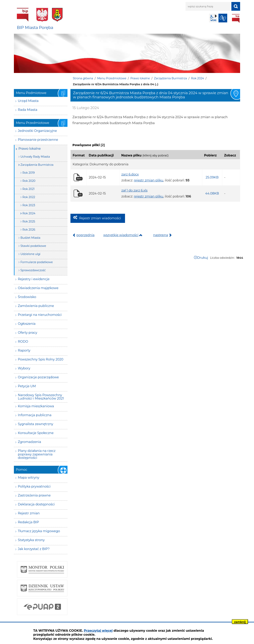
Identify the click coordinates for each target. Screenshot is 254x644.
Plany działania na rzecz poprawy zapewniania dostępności (37, 454)
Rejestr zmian (29, 513)
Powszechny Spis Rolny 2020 (41, 359)
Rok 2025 (29, 221)
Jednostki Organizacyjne (37, 131)
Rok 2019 (29, 173)
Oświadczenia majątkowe (38, 288)
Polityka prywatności (34, 486)
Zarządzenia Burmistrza (170, 78)
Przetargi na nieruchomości (40, 315)
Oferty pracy (27, 333)
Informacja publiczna (35, 415)
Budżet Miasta (30, 238)
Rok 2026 (29, 230)
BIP (236, 18)
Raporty (24, 350)
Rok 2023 (29, 205)
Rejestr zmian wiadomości (100, 218)
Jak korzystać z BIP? (34, 549)
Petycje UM (27, 386)
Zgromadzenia (29, 442)
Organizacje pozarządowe (38, 377)
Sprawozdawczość (33, 270)
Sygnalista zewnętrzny (36, 424)
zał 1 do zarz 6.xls (135, 190)
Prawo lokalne (140, 78)
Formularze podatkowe (37, 262)
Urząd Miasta (28, 101)
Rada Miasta (28, 110)
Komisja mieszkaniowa (36, 406)
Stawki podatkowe (33, 246)
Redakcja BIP (28, 522)
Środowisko (27, 297)
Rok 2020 (29, 181)
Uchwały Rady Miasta (35, 157)
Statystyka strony (31, 540)
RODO (23, 342)
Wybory (24, 368)
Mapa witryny (29, 478)
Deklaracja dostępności (36, 504)
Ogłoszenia (27, 324)
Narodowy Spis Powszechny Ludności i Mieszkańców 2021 (41, 397)
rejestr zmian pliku (148, 180)
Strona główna (83, 78)
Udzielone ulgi (30, 254)
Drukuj (203, 258)
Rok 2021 (28, 189)
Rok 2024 (198, 78)
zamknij (240, 622)
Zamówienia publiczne (36, 306)
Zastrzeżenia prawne (34, 495)
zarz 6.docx (130, 174)
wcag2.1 (213, 18)
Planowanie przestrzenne (38, 140)
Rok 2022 (29, 197)
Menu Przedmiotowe (112, 78)
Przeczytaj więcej (98, 631)
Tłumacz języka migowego (39, 531)
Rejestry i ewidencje (34, 279)
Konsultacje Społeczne (36, 433)
